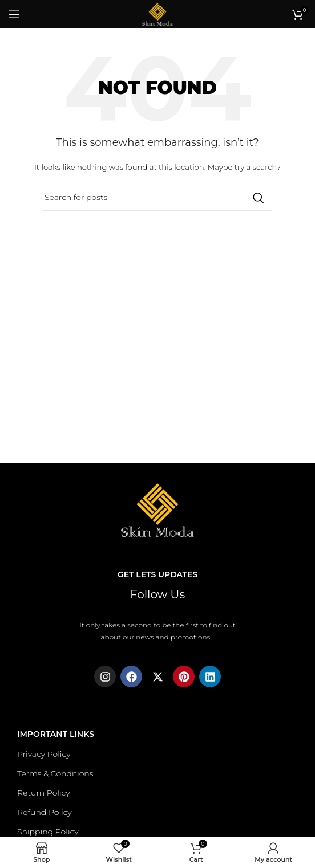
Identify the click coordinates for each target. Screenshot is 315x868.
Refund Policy (45, 812)
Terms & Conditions (55, 773)
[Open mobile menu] (14, 14)
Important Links (56, 734)
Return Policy (44, 793)
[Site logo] (157, 13)
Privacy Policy (44, 754)
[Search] (157, 198)
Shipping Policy (48, 832)
